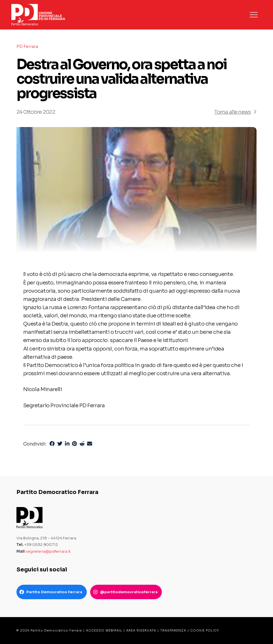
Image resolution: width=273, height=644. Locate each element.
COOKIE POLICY (205, 630)
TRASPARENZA (173, 630)
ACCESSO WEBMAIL (104, 630)
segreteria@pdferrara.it (48, 551)
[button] (254, 15)
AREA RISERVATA (141, 630)
